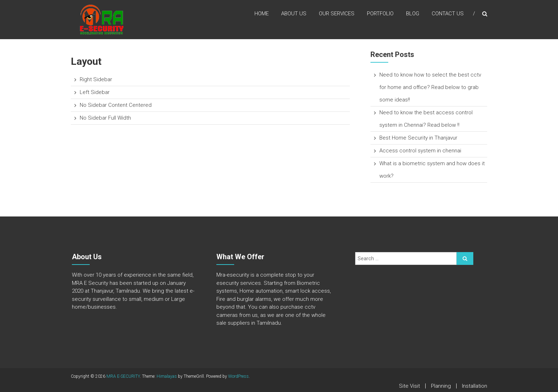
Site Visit (409, 386)
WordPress (238, 376)
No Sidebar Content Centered (116, 105)
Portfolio (380, 14)
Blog (413, 14)
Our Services (337, 14)
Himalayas (167, 376)
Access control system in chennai (420, 151)
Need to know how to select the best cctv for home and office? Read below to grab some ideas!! (430, 87)
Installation (475, 386)
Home (262, 14)
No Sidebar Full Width (105, 118)
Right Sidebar (96, 79)
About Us (294, 14)
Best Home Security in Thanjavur (418, 138)
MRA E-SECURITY (123, 376)
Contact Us (448, 14)
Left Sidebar (95, 92)
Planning (441, 386)
